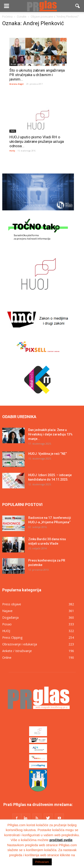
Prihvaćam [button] (42, 862)
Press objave (12, 604)
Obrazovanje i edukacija (20, 644)
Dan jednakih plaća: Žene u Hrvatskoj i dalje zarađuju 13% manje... (50, 434)
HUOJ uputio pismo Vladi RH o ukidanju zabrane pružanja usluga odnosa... (37, 141)
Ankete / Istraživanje (17, 651)
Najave (7, 611)
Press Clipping (12, 637)
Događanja (10, 617)
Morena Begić (17, 84)
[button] (78, 6)
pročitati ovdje (61, 840)
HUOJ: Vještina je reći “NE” (47, 454)
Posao (13, 64)
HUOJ (13, 131)
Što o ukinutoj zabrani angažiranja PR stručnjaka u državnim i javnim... (37, 75)
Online (7, 658)
